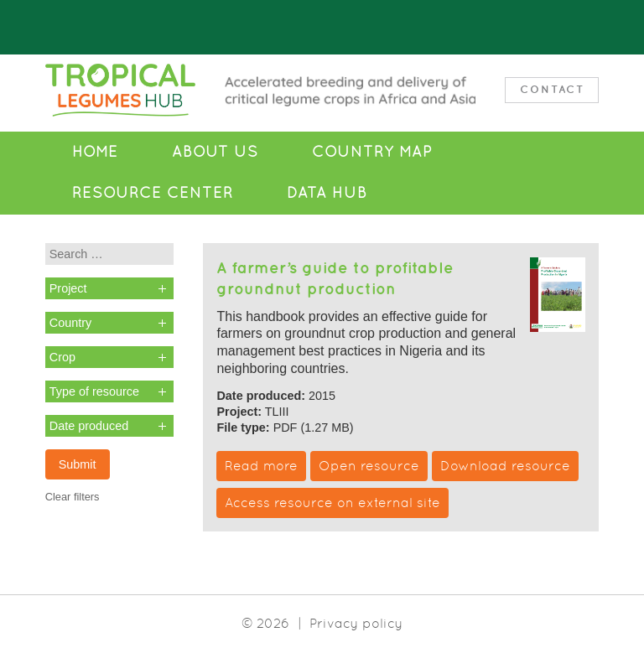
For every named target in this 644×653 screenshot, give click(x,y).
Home (95, 152)
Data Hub (327, 193)
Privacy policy (356, 623)
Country (70, 323)
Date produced (89, 426)
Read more (261, 466)
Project (68, 288)
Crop (62, 357)
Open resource (369, 466)
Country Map (372, 152)
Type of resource (94, 391)
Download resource (505, 466)
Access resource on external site (332, 503)
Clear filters (73, 497)
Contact (552, 89)
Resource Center (153, 193)
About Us (215, 152)
